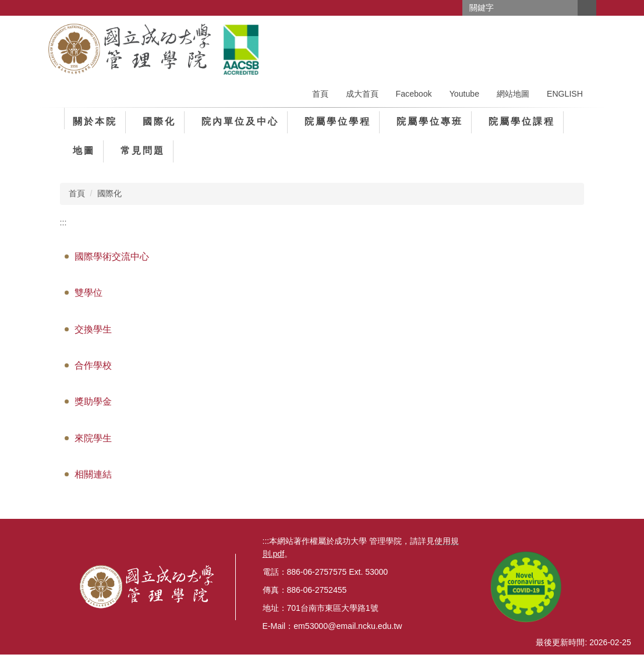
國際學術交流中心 (112, 256)
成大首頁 (362, 93)
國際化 (159, 121)
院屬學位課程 (522, 121)
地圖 (84, 150)
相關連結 (93, 474)
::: (63, 221)
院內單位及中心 (240, 121)
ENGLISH (565, 93)
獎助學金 (93, 401)
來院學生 (93, 438)
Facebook (414, 93)
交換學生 (93, 328)
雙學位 (89, 292)
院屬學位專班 (430, 121)
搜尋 (587, 8)
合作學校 (93, 365)
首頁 (320, 93)
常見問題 (143, 150)
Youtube (464, 93)
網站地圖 (513, 93)
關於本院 (95, 121)
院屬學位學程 (338, 121)
